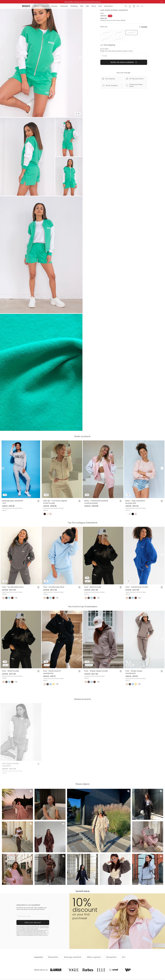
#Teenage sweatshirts (73, 957)
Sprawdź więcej (83, 891)
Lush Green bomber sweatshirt (11, 765)
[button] (134, 6)
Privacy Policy (43, 933)
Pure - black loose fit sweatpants (52, 672)
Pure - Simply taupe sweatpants (134, 672)
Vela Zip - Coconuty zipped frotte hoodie (55, 502)
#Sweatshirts (53, 957)
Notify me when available (124, 62)
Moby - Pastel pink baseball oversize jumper (96, 502)
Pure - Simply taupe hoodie (96, 671)
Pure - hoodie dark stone (13, 587)
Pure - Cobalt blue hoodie (137, 587)
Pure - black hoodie (93, 587)
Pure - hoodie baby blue (54, 587)
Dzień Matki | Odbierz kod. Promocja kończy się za (83, 2)
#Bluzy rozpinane (94, 957)
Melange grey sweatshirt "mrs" (13, 502)
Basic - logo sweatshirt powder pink (135, 502)
